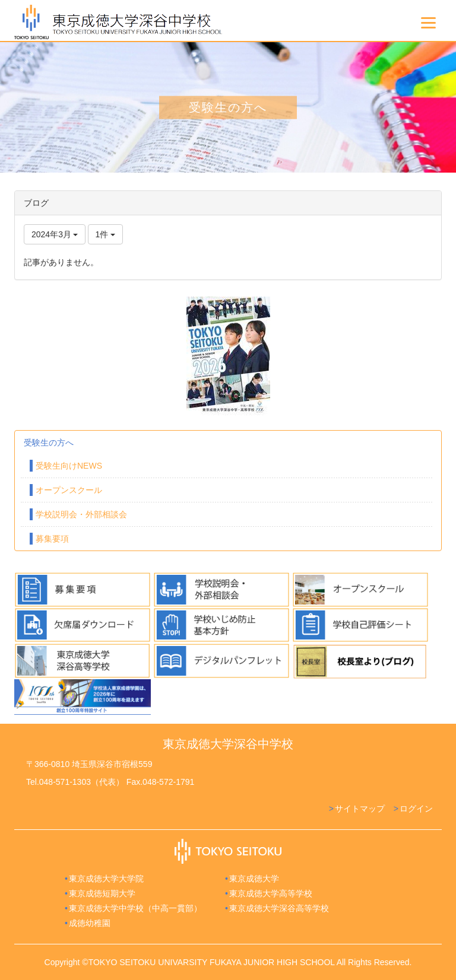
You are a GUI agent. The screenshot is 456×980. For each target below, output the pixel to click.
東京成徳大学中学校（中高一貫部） (135, 908)
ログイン (416, 809)
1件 (106, 234)
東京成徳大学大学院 (106, 879)
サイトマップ (360, 809)
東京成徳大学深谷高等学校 (279, 908)
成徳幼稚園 (90, 923)
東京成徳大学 (254, 879)
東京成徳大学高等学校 (271, 893)
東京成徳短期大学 (102, 893)
